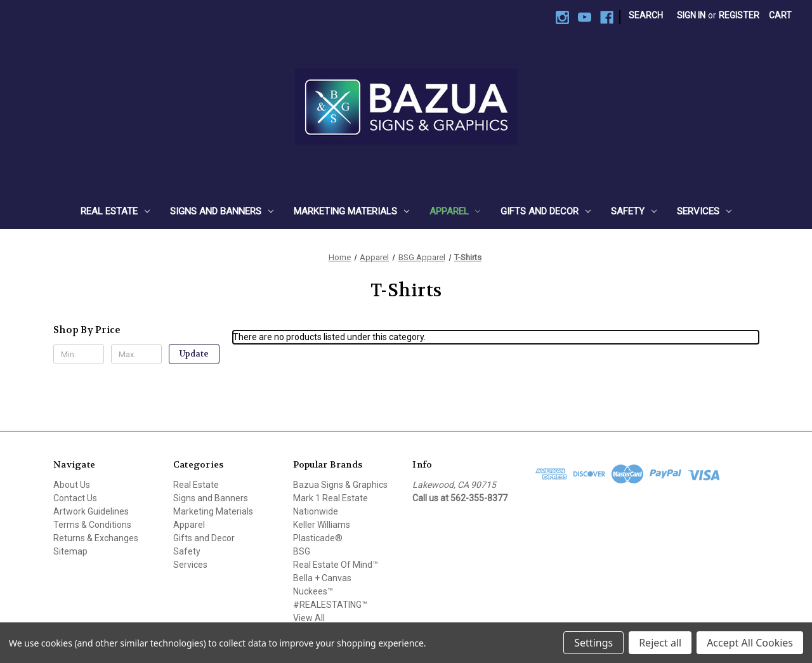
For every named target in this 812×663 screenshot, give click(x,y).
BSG (302, 551)
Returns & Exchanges (96, 538)
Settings (593, 643)
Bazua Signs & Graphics (340, 485)
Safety (634, 211)
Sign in (691, 15)
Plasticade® (318, 538)
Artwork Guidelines (91, 511)
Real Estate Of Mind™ (336, 565)
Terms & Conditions (92, 525)
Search (646, 15)
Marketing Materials (351, 211)
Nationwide (316, 511)
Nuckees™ (313, 591)
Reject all (660, 643)
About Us (72, 485)
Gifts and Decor (546, 211)
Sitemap (70, 551)
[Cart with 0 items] (780, 16)
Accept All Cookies (750, 643)
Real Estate (115, 211)
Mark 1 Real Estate (331, 498)
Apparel (455, 211)
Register (739, 15)
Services (704, 211)
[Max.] (136, 354)
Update (194, 354)
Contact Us (75, 498)
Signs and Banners (222, 211)
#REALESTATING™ (330, 605)
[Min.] (79, 354)
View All (309, 618)
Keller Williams (322, 525)
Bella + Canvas (322, 578)
